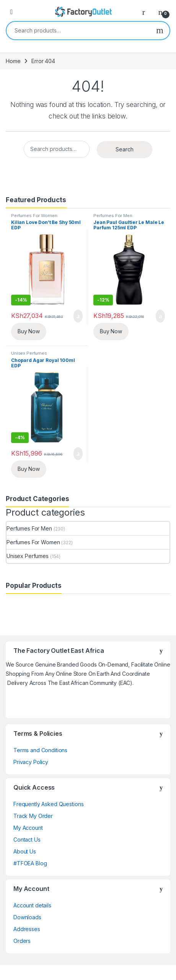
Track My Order (33, 816)
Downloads (27, 917)
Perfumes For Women (34, 216)
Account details (32, 905)
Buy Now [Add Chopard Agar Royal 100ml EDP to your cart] (29, 469)
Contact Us (27, 840)
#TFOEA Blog (30, 863)
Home (13, 61)
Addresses (27, 929)
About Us (25, 851)
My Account (28, 828)
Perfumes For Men (113, 216)
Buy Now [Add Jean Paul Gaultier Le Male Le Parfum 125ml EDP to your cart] (111, 331)
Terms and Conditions (40, 750)
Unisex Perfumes (29, 353)
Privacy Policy (31, 762)
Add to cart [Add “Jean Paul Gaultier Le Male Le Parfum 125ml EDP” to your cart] (160, 316)
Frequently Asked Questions (48, 804)
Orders (22, 941)
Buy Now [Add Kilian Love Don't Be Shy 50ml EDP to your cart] (29, 331)
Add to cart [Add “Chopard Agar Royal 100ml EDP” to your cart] (78, 454)
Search (160, 31)
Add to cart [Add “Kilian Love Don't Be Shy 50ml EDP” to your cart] (78, 316)
